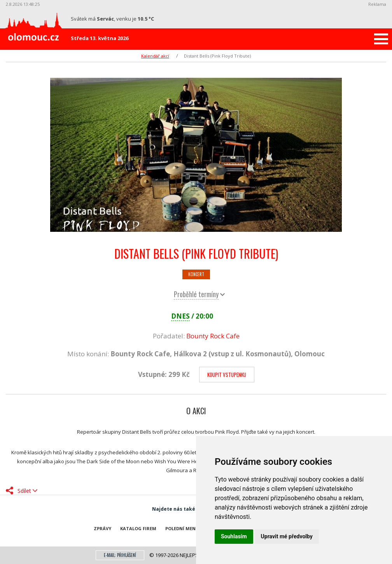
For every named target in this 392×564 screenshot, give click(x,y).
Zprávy (102, 528)
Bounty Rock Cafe (213, 336)
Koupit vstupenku (227, 375)
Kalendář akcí (155, 56)
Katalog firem (138, 528)
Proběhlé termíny (196, 294)
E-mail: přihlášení (120, 555)
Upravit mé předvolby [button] (287, 536)
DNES (180, 316)
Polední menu (182, 528)
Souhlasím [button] (234, 536)
